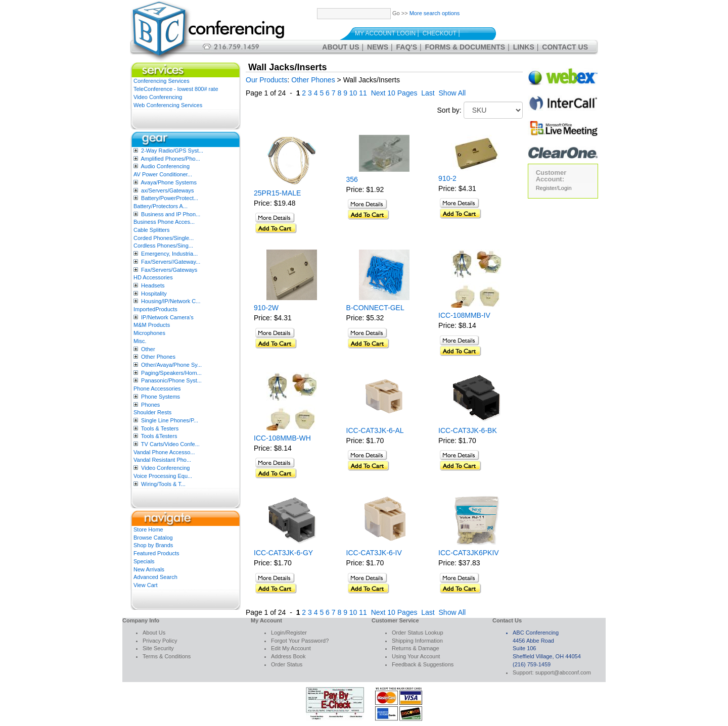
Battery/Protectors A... (161, 206)
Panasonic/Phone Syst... (171, 380)
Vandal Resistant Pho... (162, 460)
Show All (452, 93)
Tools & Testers (160, 428)
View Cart (145, 585)
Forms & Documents (465, 47)
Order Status (287, 664)
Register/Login (554, 188)
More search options (435, 13)
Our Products (266, 80)
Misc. (140, 341)
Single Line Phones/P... (170, 420)
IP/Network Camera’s (167, 317)
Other (148, 349)
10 (353, 93)
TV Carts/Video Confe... (170, 444)
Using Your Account (416, 656)
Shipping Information (417, 641)
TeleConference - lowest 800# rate (176, 89)
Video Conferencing (158, 97)
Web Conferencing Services (168, 105)
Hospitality (154, 294)
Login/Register (289, 633)
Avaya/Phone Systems (168, 182)
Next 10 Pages (394, 93)
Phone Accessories (157, 389)
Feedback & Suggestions (423, 664)
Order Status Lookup (418, 633)
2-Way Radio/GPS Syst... (172, 151)
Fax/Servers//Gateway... (171, 262)
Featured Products (156, 553)
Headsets (153, 285)
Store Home (148, 529)
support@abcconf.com (563, 672)
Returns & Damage (416, 648)
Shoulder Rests (152, 412)
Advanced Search (155, 577)
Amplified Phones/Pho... (170, 159)
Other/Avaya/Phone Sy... (171, 365)
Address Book (288, 656)
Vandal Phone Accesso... (164, 452)
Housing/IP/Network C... (171, 301)
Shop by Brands (153, 545)
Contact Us (565, 47)
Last (428, 93)
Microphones (149, 333)
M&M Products (152, 325)
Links (524, 47)
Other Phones (158, 357)
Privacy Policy (160, 641)
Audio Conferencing (165, 166)
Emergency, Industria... (169, 254)
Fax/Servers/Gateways (169, 270)
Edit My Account (291, 648)
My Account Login (385, 33)
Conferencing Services (162, 81)
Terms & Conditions (167, 656)
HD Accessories (153, 277)
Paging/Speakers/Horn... (171, 373)
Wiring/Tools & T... (163, 484)
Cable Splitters (152, 230)
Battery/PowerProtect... (170, 198)
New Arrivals (149, 569)
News (378, 47)
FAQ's (407, 47)
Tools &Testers (159, 436)
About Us (340, 47)
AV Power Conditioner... (163, 174)
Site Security (158, 648)
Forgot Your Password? (300, 641)
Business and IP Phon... (171, 214)
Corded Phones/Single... (164, 238)
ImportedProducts (155, 309)
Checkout (440, 33)
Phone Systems (161, 397)
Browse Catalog (153, 538)
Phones (150, 405)
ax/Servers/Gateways (168, 190)
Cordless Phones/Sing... (163, 246)
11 (363, 93)
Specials (144, 561)
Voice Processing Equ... (163, 476)
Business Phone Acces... (164, 222)
